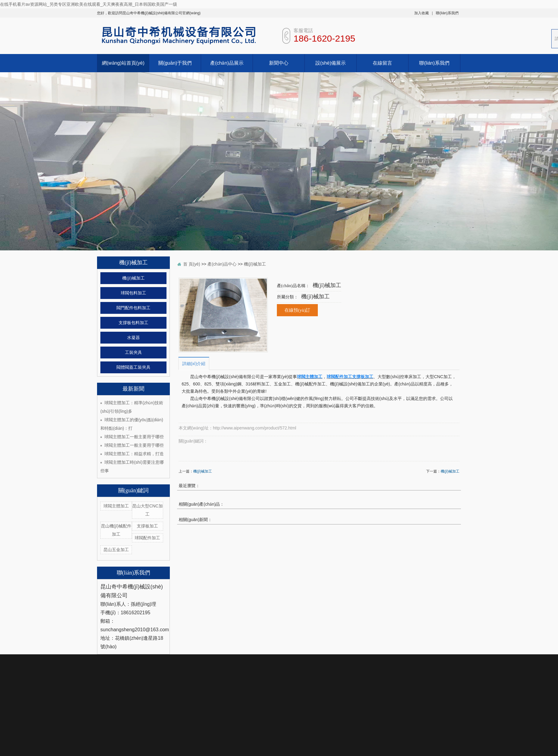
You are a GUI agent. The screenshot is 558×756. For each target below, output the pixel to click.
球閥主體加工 (116, 506)
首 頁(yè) (192, 264)
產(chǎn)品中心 (222, 264)
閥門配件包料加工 (133, 308)
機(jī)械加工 (133, 278)
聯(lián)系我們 (447, 13)
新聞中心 (279, 63)
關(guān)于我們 (175, 63)
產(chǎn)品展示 (227, 63)
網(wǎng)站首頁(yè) (123, 63)
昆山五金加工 (116, 550)
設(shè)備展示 (331, 63)
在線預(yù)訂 (297, 310)
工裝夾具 (133, 353)
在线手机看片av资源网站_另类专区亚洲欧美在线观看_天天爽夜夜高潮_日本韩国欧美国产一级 (89, 4)
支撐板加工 (147, 526)
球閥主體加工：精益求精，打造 (134, 454)
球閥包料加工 (133, 293)
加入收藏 (422, 13)
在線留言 (382, 63)
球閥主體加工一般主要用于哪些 (134, 437)
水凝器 (133, 338)
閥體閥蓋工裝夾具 (133, 367)
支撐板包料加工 (133, 323)
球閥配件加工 (147, 538)
